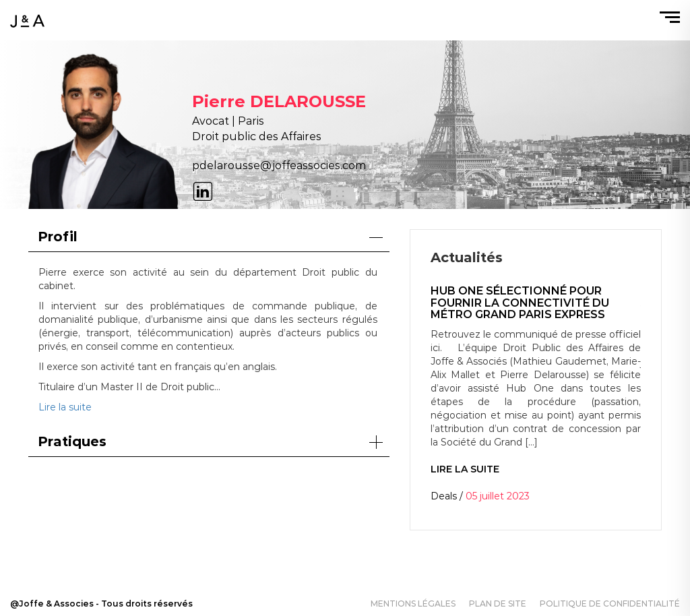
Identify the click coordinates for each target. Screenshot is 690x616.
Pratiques (210, 441)
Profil (210, 237)
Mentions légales (413, 604)
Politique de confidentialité (610, 604)
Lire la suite (65, 407)
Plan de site (498, 604)
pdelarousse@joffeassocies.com (279, 165)
